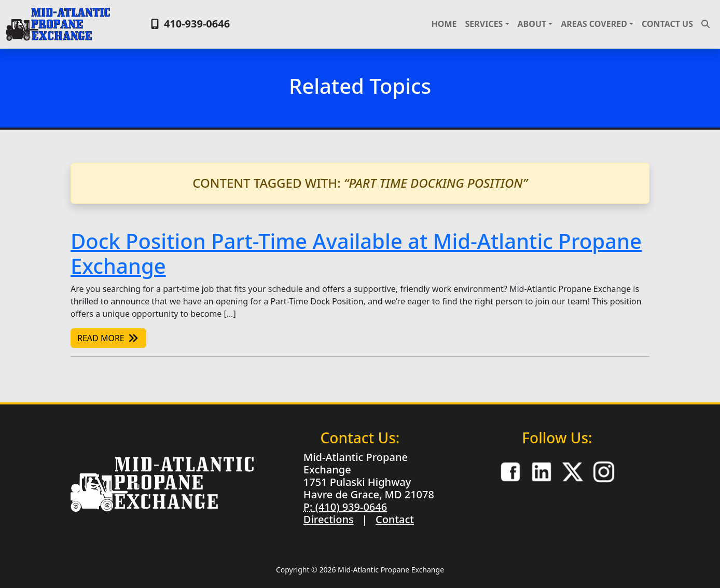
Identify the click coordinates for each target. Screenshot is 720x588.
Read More (108, 338)
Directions (329, 519)
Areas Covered (594, 24)
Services (484, 24)
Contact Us (667, 24)
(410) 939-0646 (350, 507)
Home (444, 24)
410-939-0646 (189, 24)
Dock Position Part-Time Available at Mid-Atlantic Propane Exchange (356, 253)
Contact (395, 519)
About (532, 24)
